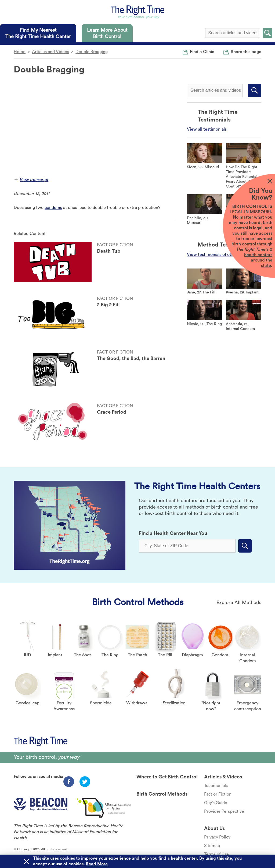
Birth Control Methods (138, 602)
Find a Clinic (202, 52)
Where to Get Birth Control (167, 777)
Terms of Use (216, 854)
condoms (53, 208)
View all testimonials (207, 129)
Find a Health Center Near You (173, 533)
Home (20, 52)
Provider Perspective (224, 811)
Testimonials (216, 786)
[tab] (38, 33)
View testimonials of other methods (221, 255)
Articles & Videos (223, 777)
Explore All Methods (239, 602)
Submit (267, 33)
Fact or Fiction (218, 794)
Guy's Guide (216, 803)
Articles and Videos (50, 52)
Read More (97, 864)
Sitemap (212, 846)
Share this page (246, 52)
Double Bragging (92, 52)
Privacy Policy (217, 837)
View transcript (31, 180)
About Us (214, 828)
